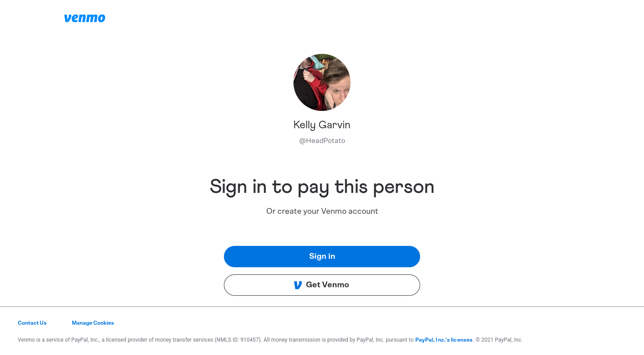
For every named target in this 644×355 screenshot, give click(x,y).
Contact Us (32, 323)
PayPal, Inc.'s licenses (444, 340)
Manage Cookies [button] (93, 323)
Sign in (322, 257)
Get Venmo (321, 285)
